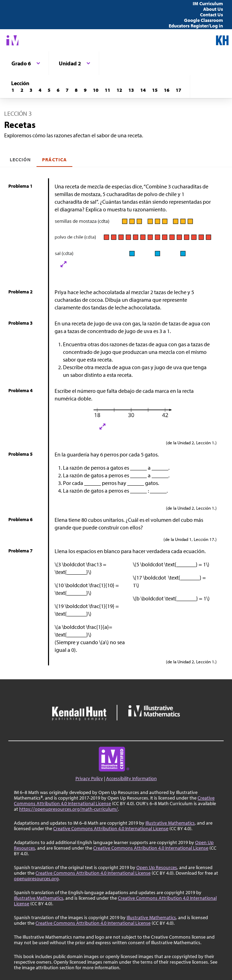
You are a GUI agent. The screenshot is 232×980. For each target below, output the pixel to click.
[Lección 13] (131, 90)
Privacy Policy (89, 778)
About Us (213, 9)
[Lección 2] (22, 90)
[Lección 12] (119, 90)
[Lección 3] (31, 90)
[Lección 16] (167, 90)
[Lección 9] (85, 90)
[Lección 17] (178, 90)
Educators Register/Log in (196, 26)
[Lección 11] (107, 90)
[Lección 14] (143, 90)
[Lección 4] (40, 90)
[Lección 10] (96, 90)
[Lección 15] (155, 90)
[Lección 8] (76, 90)
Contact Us (211, 15)
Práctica (54, 160)
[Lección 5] (49, 90)
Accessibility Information (131, 778)
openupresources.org (36, 878)
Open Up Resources (157, 867)
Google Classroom (203, 20)
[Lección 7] (67, 90)
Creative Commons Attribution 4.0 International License (111, 828)
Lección (20, 160)
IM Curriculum (208, 3)
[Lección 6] (58, 90)
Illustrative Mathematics (170, 823)
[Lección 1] (13, 90)
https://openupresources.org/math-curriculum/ (69, 809)
